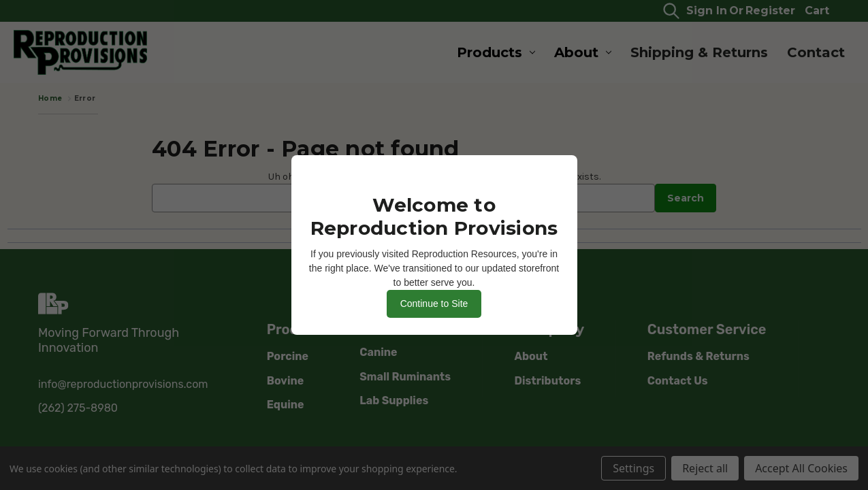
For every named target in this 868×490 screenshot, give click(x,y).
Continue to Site (434, 304)
